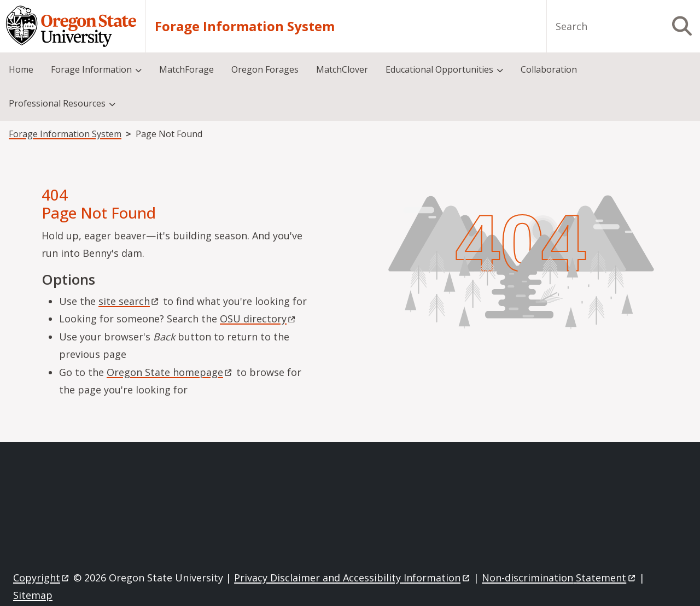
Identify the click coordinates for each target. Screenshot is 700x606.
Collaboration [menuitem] (549, 69)
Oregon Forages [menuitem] (265, 69)
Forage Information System (245, 26)
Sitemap (33, 595)
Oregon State (170, 372)
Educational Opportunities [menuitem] (439, 69)
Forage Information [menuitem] (91, 69)
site (129, 301)
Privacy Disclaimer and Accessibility (352, 578)
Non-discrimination (559, 578)
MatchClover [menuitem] (342, 69)
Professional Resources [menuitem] (57, 103)
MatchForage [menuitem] (186, 69)
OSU (258, 319)
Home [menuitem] (21, 69)
